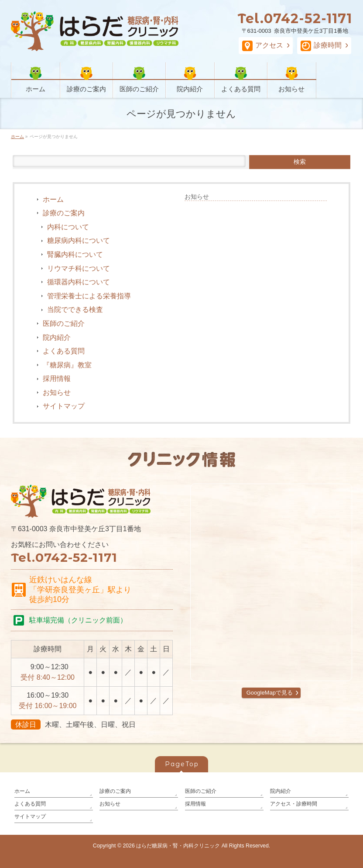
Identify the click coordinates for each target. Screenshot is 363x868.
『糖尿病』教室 (67, 365)
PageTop (182, 764)
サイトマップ (64, 406)
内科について (68, 227)
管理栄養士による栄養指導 (89, 296)
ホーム (53, 199)
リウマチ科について (79, 268)
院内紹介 (57, 337)
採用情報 (57, 379)
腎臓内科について (75, 254)
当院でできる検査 (75, 310)
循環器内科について (79, 282)
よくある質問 (64, 351)
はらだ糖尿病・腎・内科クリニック (178, 846)
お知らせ (57, 393)
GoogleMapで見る (270, 693)
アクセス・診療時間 (294, 804)
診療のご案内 (64, 213)
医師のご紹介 (64, 323)
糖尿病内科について (79, 240)
